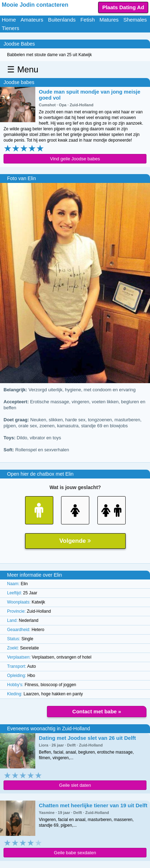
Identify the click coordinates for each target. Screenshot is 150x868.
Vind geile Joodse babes (75, 159)
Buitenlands (62, 20)
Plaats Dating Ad (123, 7)
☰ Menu (23, 69)
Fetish (88, 20)
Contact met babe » (97, 711)
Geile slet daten (75, 785)
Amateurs (32, 20)
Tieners (10, 28)
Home (9, 20)
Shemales (135, 20)
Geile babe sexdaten (75, 853)
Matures (109, 20)
